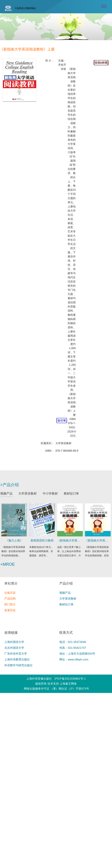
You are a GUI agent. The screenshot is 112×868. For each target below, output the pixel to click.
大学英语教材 (29, 496)
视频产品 (10, 496)
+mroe (11, 562)
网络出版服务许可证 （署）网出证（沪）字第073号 (56, 689)
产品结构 (10, 599)
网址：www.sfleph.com (74, 660)
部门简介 (10, 604)
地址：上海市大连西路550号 (77, 654)
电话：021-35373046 (73, 642)
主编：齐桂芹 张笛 (62, 65)
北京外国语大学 (14, 648)
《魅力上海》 (17, 539)
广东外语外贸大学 (16, 654)
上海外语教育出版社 (17, 660)
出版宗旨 (10, 593)
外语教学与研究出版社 (18, 665)
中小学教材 (51, 496)
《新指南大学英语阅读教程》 (69, 539)
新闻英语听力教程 (43, 539)
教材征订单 (70, 496)
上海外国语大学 (14, 642)
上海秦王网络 (68, 684)
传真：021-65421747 (73, 648)
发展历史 (10, 610)
